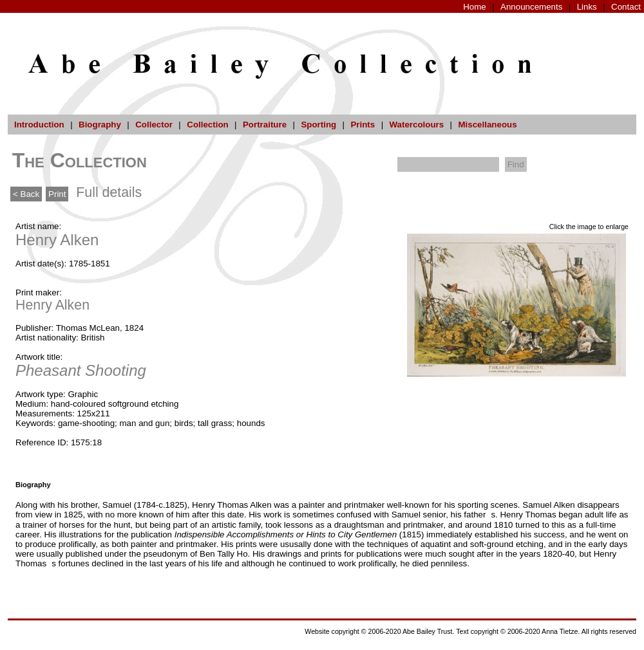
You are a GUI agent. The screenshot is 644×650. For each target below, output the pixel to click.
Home (475, 7)
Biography (100, 125)
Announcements (531, 7)
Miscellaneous (487, 125)
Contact (626, 7)
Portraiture (265, 125)
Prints (363, 125)
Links (587, 7)
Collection (207, 125)
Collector (154, 125)
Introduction (39, 125)
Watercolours (417, 125)
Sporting (318, 125)
